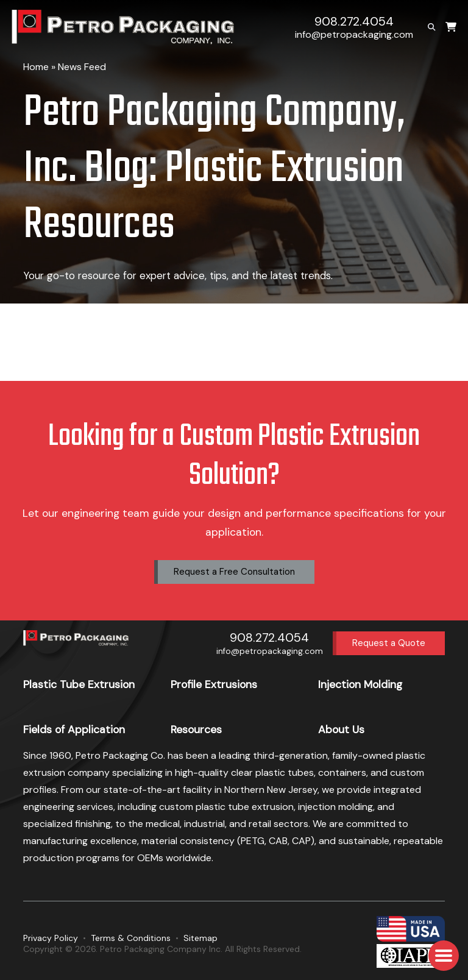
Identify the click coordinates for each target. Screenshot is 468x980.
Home (36, 67)
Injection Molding (360, 684)
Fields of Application (74, 730)
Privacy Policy (51, 938)
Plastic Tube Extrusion (79, 684)
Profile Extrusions (214, 684)
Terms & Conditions (131, 938)
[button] (444, 956)
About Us (341, 730)
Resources (196, 730)
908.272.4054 (354, 22)
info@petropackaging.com (354, 34)
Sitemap (200, 938)
